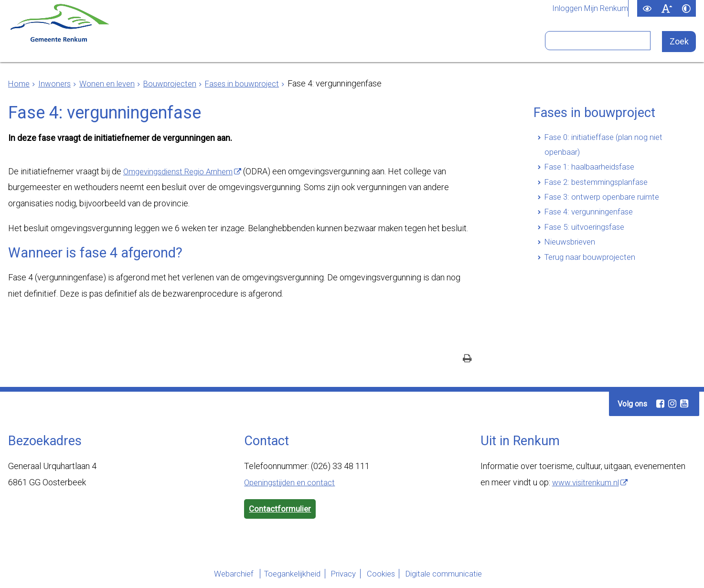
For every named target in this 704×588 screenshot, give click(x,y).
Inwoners (156, 45)
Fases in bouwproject (255, 83)
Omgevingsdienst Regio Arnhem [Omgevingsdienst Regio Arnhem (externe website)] (183, 171)
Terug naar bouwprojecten (593, 267)
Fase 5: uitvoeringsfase (587, 234)
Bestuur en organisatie (358, 45)
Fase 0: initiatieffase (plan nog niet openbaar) (607, 146)
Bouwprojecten (178, 83)
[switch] (647, 8)
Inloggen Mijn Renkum (587, 9)
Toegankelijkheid (279, 575)
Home (20, 83)
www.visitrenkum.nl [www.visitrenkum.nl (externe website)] (588, 483)
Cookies (386, 575)
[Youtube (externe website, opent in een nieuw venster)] (684, 404)
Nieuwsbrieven (572, 251)
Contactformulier (281, 510)
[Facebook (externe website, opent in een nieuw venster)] (660, 404)
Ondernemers (238, 45)
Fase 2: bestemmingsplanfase (600, 186)
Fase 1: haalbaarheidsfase (592, 170)
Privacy (341, 575)
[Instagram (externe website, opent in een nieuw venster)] (672, 404)
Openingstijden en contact (293, 483)
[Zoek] (679, 42)
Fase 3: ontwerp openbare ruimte (606, 202)
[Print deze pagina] (467, 360)
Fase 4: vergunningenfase (592, 219)
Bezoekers (469, 45)
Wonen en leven (112, 83)
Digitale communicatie (459, 575)
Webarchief (211, 575)
